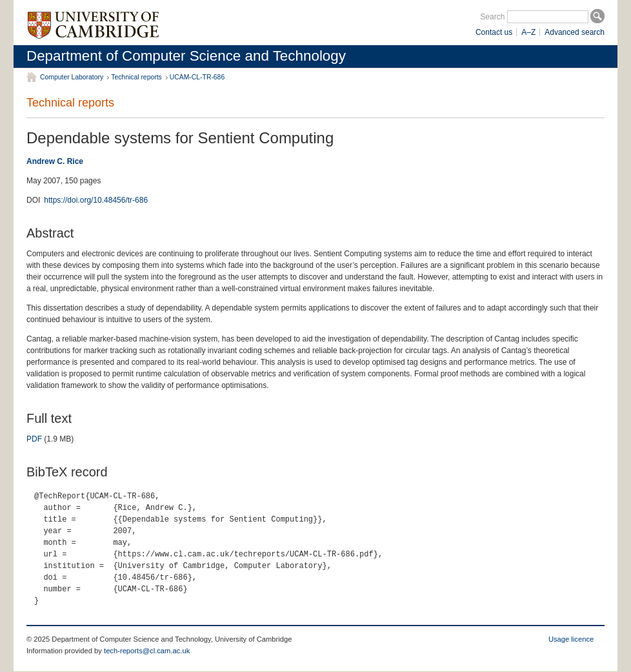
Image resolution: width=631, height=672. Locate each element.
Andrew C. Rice (55, 161)
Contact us (494, 32)
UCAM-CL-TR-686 (197, 77)
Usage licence (571, 639)
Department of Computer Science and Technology (186, 56)
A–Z (528, 32)
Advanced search (575, 32)
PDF (34, 439)
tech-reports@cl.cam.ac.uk (147, 651)
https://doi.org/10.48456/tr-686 (96, 200)
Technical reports (136, 77)
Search (492, 17)
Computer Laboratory (72, 77)
